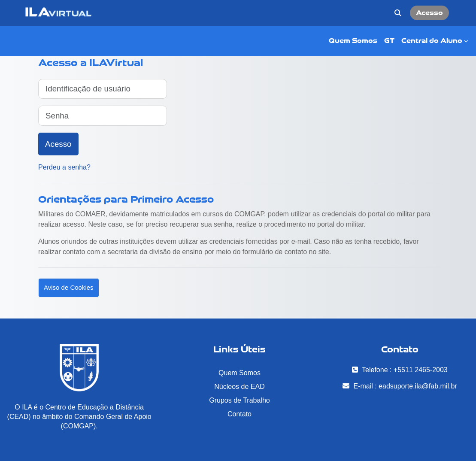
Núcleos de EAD (239, 387)
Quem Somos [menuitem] (353, 41)
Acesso (429, 13)
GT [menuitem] (389, 41)
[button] (398, 13)
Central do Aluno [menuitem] (432, 41)
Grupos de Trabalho (239, 400)
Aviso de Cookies (69, 287)
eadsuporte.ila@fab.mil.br (418, 386)
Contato (240, 414)
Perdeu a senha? (64, 167)
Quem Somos (240, 373)
